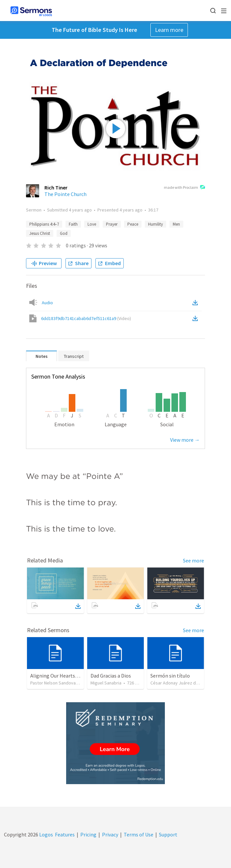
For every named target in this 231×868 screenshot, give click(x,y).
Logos (46, 834)
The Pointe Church (65, 194)
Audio (47, 303)
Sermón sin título (170, 676)
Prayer (112, 224)
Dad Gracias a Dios (111, 676)
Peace (133, 224)
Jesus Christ (40, 233)
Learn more (169, 30)
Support (168, 834)
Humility (155, 224)
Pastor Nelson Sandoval (53, 683)
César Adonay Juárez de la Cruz (181, 683)
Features (65, 834)
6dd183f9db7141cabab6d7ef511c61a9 (86, 318)
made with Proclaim (184, 188)
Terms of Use (139, 834)
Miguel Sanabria (106, 683)
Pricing (88, 834)
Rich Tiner (56, 187)
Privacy (110, 834)
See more (193, 560)
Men (176, 224)
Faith (73, 224)
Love (92, 224)
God (64, 233)
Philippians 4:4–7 (44, 224)
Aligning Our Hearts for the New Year (72, 676)
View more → (185, 440)
